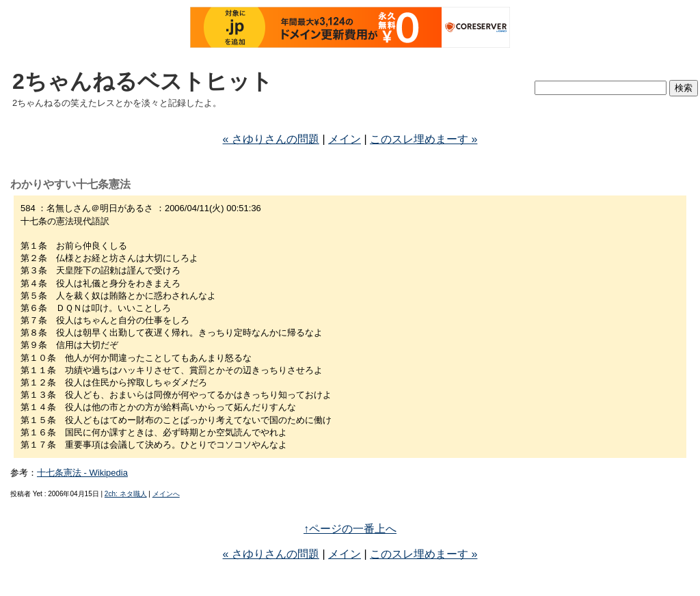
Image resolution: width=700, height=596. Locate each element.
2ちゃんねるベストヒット (143, 81)
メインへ (166, 494)
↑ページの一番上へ (350, 529)
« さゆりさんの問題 (271, 139)
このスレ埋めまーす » (423, 139)
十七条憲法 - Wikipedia (82, 473)
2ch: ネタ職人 (126, 494)
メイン (345, 139)
